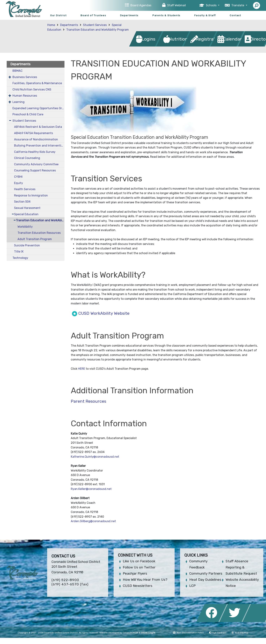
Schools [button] (212, 5)
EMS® (144, 633)
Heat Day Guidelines (205, 580)
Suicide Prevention (27, 245)
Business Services (25, 77)
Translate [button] (238, 5)
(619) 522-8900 (65, 580)
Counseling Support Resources (35, 170)
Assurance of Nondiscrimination (36, 139)
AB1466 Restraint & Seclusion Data (38, 127)
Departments (129, 15)
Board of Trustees (93, 15)
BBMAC (18, 71)
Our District (58, 15)
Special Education (26, 214)
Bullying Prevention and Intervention (39, 146)
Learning (19, 102)
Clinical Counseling (27, 158)
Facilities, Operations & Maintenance (37, 83)
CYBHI (18, 177)
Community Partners (206, 573)
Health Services (25, 189)
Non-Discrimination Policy (188, 633)
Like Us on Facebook (139, 561)
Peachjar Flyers (135, 573)
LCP (192, 586)
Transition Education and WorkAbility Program (98, 30)
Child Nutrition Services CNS (32, 89)
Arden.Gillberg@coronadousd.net (93, 521)
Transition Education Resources (39, 233)
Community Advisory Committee (36, 164)
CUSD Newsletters (138, 586)
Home (51, 25)
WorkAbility (25, 227)
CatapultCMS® (130, 633)
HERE (82, 369)
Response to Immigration (31, 195)
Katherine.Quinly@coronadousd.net (95, 457)
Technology (20, 258)
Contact (235, 15)
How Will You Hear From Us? (145, 580)
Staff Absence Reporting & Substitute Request (241, 567)
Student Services (95, 25)
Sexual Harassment (27, 208)
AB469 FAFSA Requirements (33, 133)
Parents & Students (166, 15)
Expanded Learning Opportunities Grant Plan (38, 108)
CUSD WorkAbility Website (104, 313)
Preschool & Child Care (28, 114)
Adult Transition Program (35, 239)
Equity (19, 183)
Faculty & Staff (205, 15)
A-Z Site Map (240, 633)
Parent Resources (88, 401)
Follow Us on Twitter (139, 567)
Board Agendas (141, 5)
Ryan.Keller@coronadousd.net (91, 489)
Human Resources (25, 96)
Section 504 (22, 202)
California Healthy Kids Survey (35, 152)
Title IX (19, 252)
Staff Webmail (177, 5)
